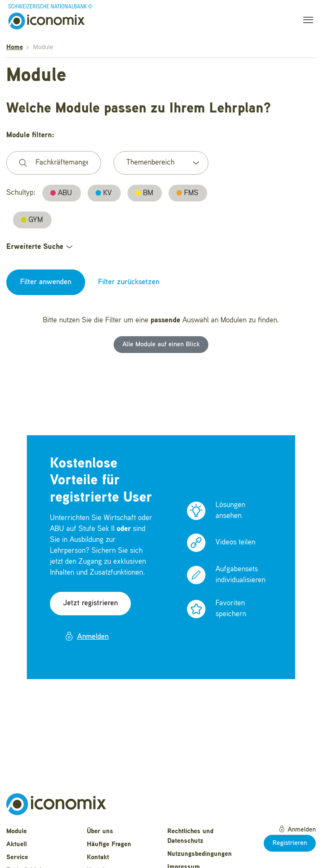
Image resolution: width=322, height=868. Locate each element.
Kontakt (98, 858)
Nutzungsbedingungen (200, 854)
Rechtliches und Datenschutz (190, 836)
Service (17, 858)
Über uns (100, 831)
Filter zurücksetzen (129, 282)
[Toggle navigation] (306, 21)
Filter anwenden (46, 282)
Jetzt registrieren (90, 603)
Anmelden (87, 636)
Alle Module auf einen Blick (161, 345)
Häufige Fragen (109, 844)
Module (17, 831)
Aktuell (17, 844)
